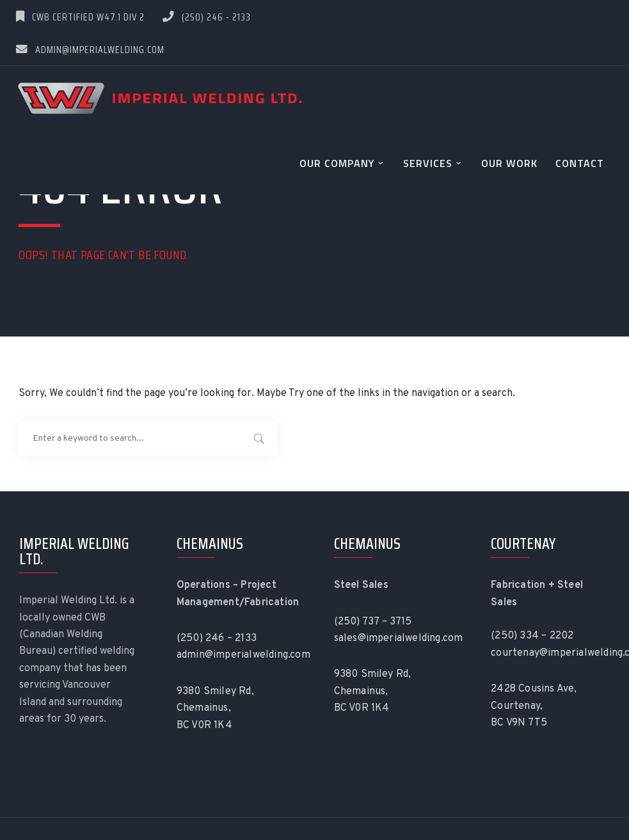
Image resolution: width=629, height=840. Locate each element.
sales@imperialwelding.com (399, 638)
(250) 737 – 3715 (373, 622)
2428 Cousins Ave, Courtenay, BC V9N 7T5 (534, 706)
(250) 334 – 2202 (532, 636)
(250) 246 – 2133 (217, 638)
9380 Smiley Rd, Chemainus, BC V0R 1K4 (215, 709)
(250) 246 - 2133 (207, 17)
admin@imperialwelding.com (90, 50)
